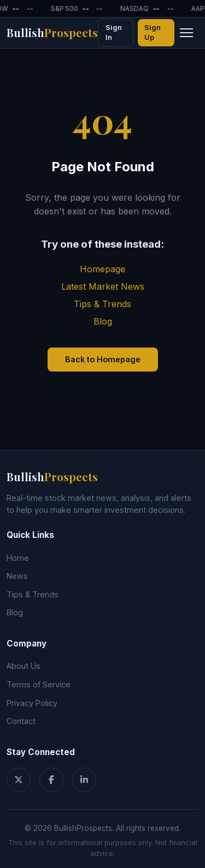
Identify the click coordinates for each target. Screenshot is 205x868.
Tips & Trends (102, 304)
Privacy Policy (32, 703)
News (17, 576)
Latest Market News (103, 286)
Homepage (102, 269)
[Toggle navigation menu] (186, 33)
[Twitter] (19, 780)
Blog (103, 321)
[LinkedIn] (84, 780)
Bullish (52, 32)
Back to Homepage (103, 359)
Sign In (114, 32)
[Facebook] (51, 780)
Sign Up (153, 32)
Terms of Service (39, 684)
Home (18, 558)
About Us (24, 666)
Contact (21, 721)
